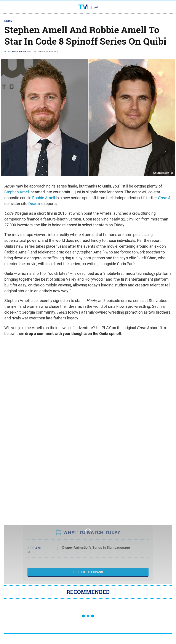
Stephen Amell (17, 192)
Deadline (36, 204)
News (8, 21)
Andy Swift (19, 52)
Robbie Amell (44, 198)
